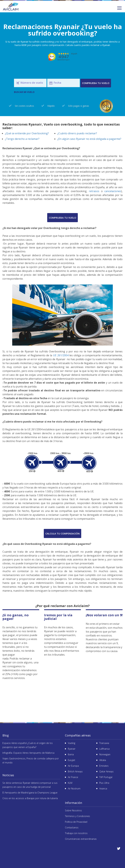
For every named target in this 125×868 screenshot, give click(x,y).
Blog (6, 735)
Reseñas (63, 700)
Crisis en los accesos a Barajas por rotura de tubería (30, 798)
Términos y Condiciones (77, 816)
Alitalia (103, 760)
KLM (70, 783)
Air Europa (73, 766)
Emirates (104, 766)
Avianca (103, 789)
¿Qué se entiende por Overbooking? (27, 133)
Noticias (8, 775)
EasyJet (72, 760)
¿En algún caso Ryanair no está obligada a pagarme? (89, 139)
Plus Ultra (104, 783)
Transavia (104, 743)
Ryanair (72, 749)
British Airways (75, 771)
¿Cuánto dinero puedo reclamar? (77, 133)
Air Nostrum (74, 789)
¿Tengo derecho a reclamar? (22, 139)
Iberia (71, 754)
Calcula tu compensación (62, 533)
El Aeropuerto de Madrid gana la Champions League (30, 793)
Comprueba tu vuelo (96, 83)
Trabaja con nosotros (76, 833)
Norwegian (105, 754)
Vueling (72, 743)
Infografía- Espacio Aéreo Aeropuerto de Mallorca (28, 753)
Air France (73, 777)
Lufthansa (104, 749)
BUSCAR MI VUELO (24, 92)
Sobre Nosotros (73, 810)
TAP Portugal (106, 777)
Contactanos (72, 827)
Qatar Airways (106, 771)
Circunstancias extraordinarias (81, 839)
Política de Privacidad (76, 822)
